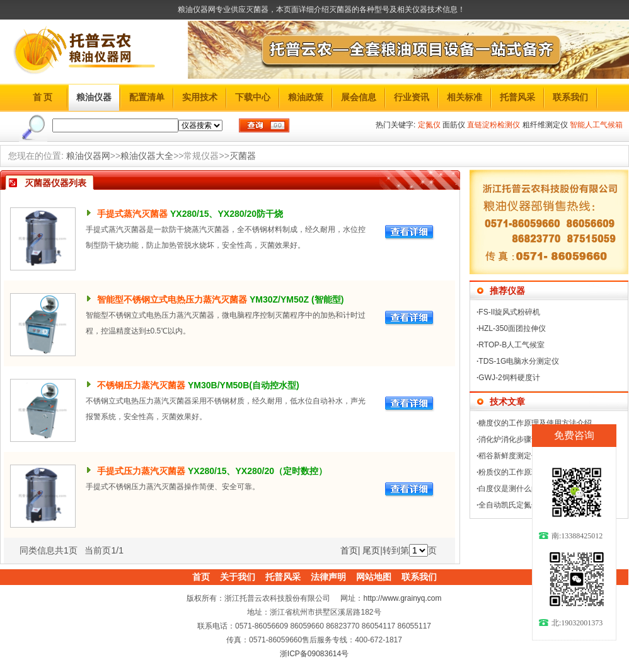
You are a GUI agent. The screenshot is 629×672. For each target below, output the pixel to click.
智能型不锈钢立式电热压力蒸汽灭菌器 (172, 299)
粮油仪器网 (88, 156)
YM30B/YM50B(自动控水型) (244, 385)
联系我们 (570, 97)
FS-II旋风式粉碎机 (509, 312)
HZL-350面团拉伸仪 (512, 328)
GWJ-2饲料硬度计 (509, 378)
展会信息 (359, 97)
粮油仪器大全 (147, 156)
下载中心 (253, 97)
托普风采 (517, 97)
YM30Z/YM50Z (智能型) (297, 299)
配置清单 (147, 97)
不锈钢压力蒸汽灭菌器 (141, 385)
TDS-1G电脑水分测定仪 (519, 361)
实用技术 (200, 97)
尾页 (371, 550)
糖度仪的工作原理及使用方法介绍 (535, 423)
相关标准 (465, 97)
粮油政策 (306, 97)
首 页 (43, 97)
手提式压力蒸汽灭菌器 (141, 471)
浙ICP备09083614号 (314, 654)
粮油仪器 (94, 97)
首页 (349, 550)
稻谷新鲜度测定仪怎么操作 (524, 456)
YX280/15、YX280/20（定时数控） (257, 471)
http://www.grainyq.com (402, 598)
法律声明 (328, 577)
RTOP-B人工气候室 (511, 345)
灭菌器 (243, 156)
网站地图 (374, 577)
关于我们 (238, 577)
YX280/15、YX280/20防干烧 (227, 214)
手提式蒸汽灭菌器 (132, 214)
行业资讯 (412, 97)
